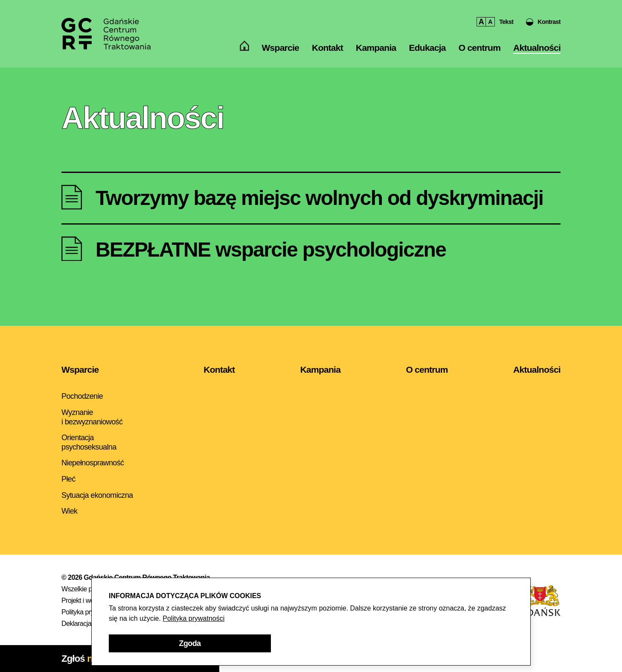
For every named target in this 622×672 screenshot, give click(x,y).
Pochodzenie (82, 396)
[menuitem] (244, 54)
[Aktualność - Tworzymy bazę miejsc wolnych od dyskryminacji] (311, 198)
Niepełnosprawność (93, 463)
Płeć (68, 479)
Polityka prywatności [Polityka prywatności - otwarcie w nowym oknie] (193, 618)
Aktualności (537, 54)
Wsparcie (280, 54)
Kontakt (327, 54)
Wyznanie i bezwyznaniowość (92, 417)
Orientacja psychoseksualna (89, 442)
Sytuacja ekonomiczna (97, 495)
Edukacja (427, 54)
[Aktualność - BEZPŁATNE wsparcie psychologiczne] (311, 250)
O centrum (480, 54)
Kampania (376, 54)
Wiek (69, 511)
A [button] (481, 26)
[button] (543, 26)
